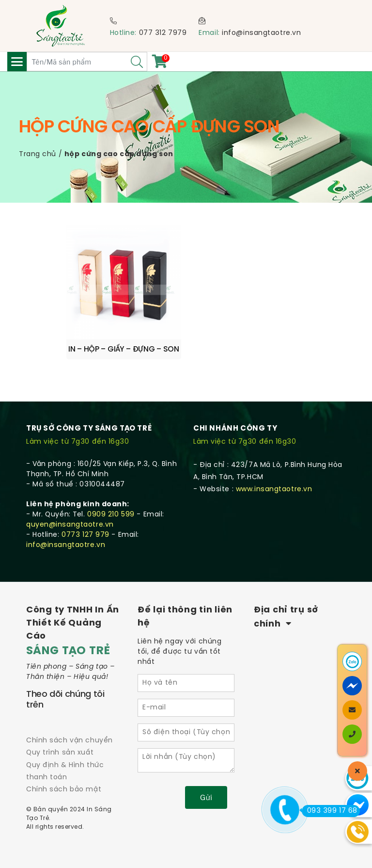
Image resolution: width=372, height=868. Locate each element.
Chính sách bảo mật (64, 790)
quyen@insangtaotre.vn (70, 525)
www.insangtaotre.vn (274, 490)
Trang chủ (38, 154)
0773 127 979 (85, 535)
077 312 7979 (163, 33)
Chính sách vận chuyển (70, 741)
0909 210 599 (111, 515)
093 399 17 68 (330, 811)
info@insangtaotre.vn (261, 33)
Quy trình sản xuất (60, 753)
